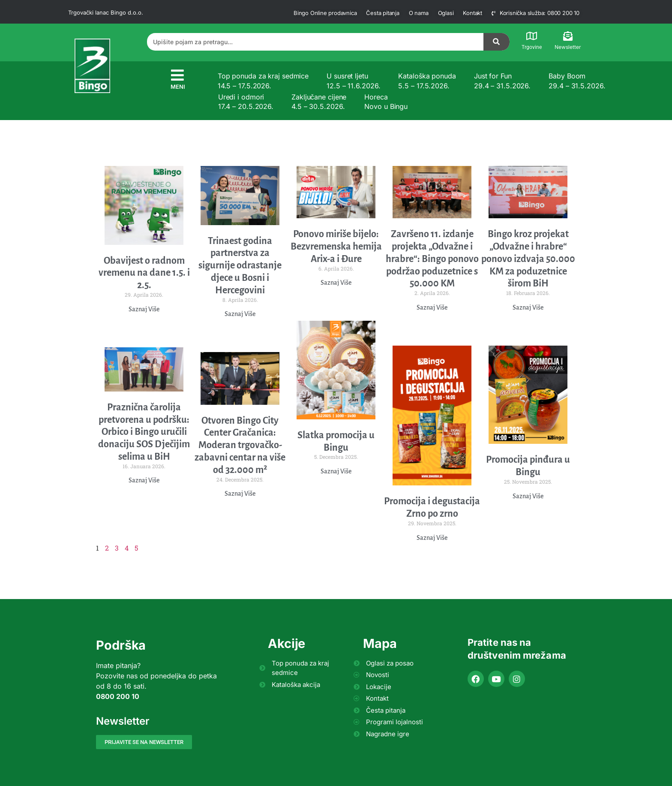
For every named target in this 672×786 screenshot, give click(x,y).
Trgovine (532, 47)
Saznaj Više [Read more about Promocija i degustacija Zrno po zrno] (432, 538)
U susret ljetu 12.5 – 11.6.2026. (353, 81)
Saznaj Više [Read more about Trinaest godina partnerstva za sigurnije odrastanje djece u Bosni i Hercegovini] (240, 314)
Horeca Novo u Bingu (386, 102)
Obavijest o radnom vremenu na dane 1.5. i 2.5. (144, 273)
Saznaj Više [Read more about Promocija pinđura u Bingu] (528, 496)
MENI (178, 87)
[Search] (497, 42)
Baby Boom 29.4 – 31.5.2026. (577, 81)
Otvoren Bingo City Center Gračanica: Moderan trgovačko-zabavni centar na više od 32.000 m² (240, 445)
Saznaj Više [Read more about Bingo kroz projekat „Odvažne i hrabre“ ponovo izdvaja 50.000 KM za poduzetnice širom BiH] (528, 307)
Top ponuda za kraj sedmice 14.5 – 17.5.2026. (263, 81)
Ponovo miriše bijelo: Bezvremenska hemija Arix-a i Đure (336, 247)
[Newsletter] (568, 36)
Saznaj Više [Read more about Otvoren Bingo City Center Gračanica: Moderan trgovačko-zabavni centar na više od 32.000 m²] (240, 494)
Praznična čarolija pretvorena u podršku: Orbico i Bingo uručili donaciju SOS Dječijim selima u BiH (144, 432)
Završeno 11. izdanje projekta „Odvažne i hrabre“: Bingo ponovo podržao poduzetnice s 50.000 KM (432, 259)
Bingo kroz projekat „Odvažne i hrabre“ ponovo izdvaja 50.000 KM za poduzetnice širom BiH (528, 259)
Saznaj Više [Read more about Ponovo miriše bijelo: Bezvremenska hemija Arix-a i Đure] (336, 283)
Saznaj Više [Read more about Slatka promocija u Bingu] (336, 471)
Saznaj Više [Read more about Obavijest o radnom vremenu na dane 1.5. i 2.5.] (144, 309)
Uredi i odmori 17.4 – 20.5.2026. (246, 102)
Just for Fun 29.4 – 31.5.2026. (502, 81)
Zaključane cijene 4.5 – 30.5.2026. (319, 102)
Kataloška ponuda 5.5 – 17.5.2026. (427, 81)
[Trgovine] (532, 36)
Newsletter (568, 47)
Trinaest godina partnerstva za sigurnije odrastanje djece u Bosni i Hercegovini (240, 266)
